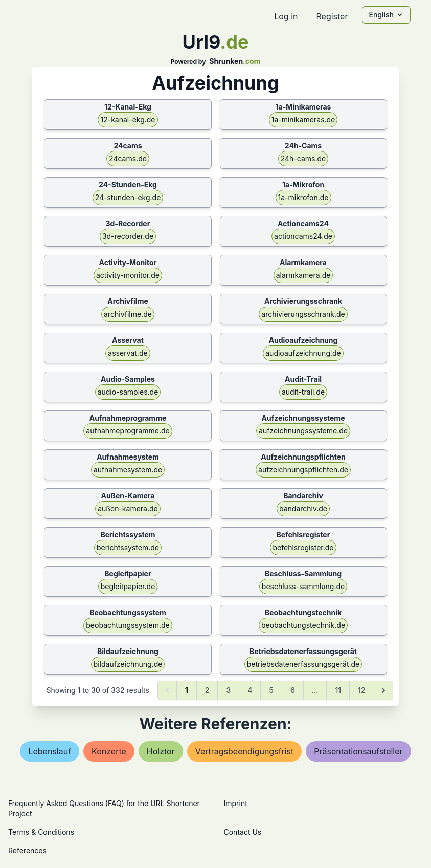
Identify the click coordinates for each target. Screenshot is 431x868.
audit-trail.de (303, 392)
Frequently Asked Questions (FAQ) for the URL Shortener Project (104, 808)
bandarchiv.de (303, 508)
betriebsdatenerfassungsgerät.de (303, 664)
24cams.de (128, 158)
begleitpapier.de (128, 586)
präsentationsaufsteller (358, 751)
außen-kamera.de (128, 508)
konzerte (109, 751)
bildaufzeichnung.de (128, 664)
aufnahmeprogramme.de (128, 431)
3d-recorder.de (128, 236)
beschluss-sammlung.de (303, 586)
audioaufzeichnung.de (303, 353)
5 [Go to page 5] (271, 690)
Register (332, 16)
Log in (286, 16)
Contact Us (243, 832)
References (27, 850)
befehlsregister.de (303, 547)
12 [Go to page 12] (361, 690)
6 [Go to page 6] (293, 690)
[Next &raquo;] (383, 690)
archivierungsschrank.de (303, 314)
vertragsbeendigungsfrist (245, 751)
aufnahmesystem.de (128, 470)
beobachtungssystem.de (128, 625)
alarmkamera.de (303, 275)
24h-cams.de (303, 158)
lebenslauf (50, 751)
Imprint (236, 803)
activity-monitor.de (128, 275)
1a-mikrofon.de (303, 197)
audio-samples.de (128, 392)
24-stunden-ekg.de (128, 197)
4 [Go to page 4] (250, 690)
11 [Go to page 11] (338, 690)
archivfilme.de (128, 314)
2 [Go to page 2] (207, 690)
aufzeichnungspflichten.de (303, 470)
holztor (161, 751)
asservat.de (128, 353)
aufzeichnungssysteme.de (303, 431)
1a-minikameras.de (303, 120)
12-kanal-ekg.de (128, 120)
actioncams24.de (303, 236)
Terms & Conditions (41, 832)
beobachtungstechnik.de (303, 625)
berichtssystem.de (128, 547)
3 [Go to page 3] (228, 690)
